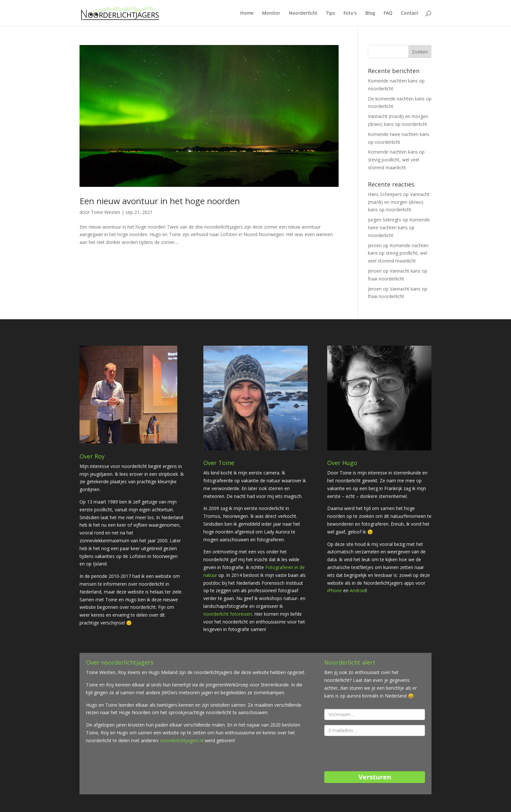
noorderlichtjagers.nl (182, 740)
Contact (410, 13)
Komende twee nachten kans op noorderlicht (399, 227)
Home (247, 13)
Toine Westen (106, 212)
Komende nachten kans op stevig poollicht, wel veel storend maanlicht (396, 160)
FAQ (388, 13)
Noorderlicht (303, 13)
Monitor (271, 13)
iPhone (335, 590)
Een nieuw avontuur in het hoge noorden (160, 201)
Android (357, 590)
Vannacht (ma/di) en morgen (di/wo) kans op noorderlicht (399, 202)
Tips (330, 13)
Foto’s (350, 13)
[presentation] (374, 754)
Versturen (375, 777)
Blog (370, 13)
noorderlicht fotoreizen (228, 614)
